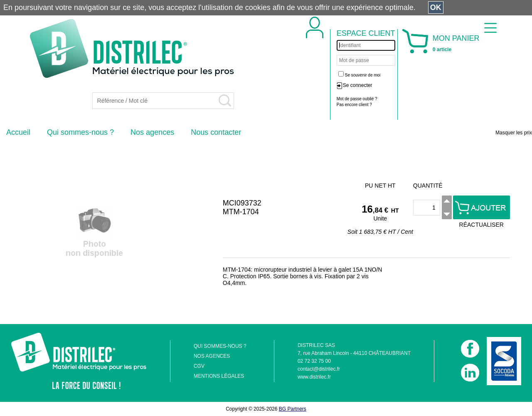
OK (436, 7)
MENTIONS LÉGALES (219, 376)
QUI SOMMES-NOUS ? (220, 346)
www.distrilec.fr (314, 377)
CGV (199, 366)
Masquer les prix (514, 133)
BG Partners (293, 409)
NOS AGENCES (212, 356)
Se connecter (358, 85)
